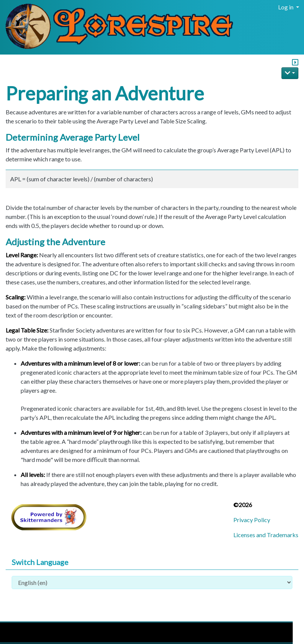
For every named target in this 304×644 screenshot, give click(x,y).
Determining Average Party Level (73, 137)
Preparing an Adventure (105, 93)
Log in (286, 7)
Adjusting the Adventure (55, 242)
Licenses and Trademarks (266, 535)
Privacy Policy (252, 520)
